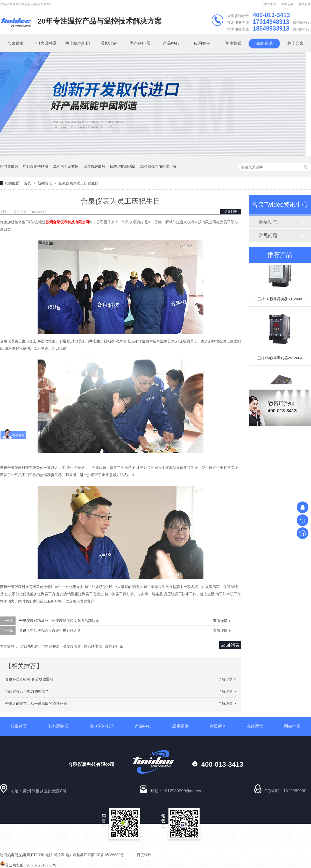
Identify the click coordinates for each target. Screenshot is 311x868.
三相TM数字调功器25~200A (280, 359)
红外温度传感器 (36, 167)
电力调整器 (47, 43)
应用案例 (202, 43)
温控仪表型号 (94, 167)
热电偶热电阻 (78, 43)
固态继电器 (140, 43)
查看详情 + (222, 621)
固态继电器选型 (123, 167)
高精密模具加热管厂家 (158, 167)
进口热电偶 (29, 646)
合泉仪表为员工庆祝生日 (79, 183)
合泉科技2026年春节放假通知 (29, 679)
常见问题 (268, 235)
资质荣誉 (233, 43)
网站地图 (270, 4)
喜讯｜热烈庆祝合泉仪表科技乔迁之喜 (50, 630)
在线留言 (255, 726)
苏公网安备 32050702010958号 (28, 865)
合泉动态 (268, 222)
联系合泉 (305, 4)
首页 (28, 183)
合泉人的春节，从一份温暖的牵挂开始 (36, 704)
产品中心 (171, 43)
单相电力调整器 (66, 167)
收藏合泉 (287, 4)
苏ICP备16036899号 (108, 855)
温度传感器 (72, 646)
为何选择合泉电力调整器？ (27, 691)
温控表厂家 (114, 646)
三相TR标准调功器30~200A (280, 300)
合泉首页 (19, 726)
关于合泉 (295, 43)
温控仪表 (109, 43)
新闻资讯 (264, 43)
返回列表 (231, 212)
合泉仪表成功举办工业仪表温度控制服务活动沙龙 (59, 621)
